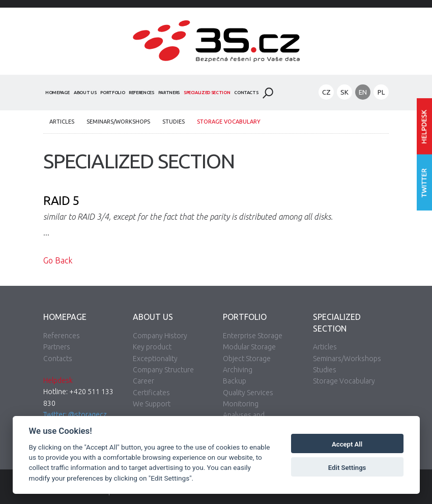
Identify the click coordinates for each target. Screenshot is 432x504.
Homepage (57, 93)
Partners (169, 93)
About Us (85, 93)
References (141, 93)
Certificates (151, 393)
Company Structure (163, 370)
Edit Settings (347, 468)
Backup (235, 381)
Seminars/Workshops (118, 122)
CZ (326, 92)
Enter (424, 126)
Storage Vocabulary (229, 122)
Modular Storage (249, 347)
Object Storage (247, 359)
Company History (160, 336)
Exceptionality (155, 359)
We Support (152, 404)
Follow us (424, 183)
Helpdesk (58, 380)
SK (344, 92)
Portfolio (112, 93)
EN (363, 92)
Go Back (58, 260)
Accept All (347, 444)
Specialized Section (207, 93)
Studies (174, 122)
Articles (62, 122)
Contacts (246, 93)
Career (143, 381)
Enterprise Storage (253, 336)
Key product (152, 347)
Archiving (238, 370)
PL (381, 92)
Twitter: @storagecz (75, 414)
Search (268, 93)
